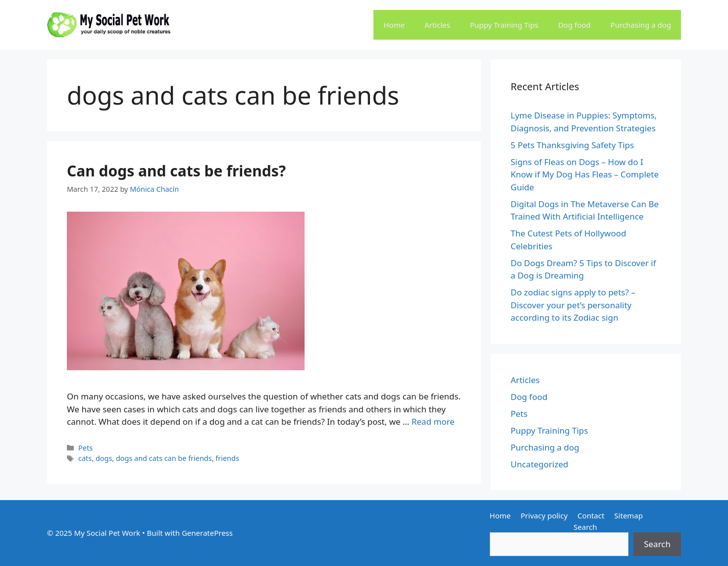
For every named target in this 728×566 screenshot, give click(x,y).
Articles (437, 25)
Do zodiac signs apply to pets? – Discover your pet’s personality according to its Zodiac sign (573, 305)
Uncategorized (540, 464)
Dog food (574, 25)
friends (227, 458)
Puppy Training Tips (504, 25)
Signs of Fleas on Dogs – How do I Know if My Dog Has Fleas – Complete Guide (585, 174)
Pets (85, 448)
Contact (591, 515)
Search (585, 527)
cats (85, 458)
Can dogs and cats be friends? (176, 171)
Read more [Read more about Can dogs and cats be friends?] (433, 422)
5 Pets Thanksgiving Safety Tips (572, 145)
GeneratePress (207, 533)
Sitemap (628, 515)
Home (394, 25)
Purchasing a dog (641, 25)
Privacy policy (544, 515)
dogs (104, 458)
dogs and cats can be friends (164, 458)
